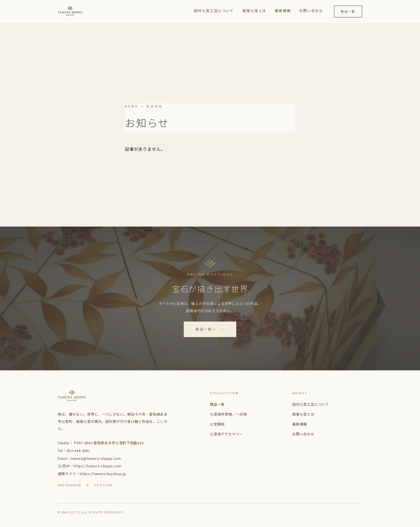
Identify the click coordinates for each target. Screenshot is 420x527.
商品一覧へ (210, 330)
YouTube (104, 485)
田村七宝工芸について (214, 11)
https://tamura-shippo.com (97, 466)
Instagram (70, 485)
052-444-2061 (78, 451)
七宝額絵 (217, 424)
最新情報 (283, 11)
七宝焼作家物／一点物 (228, 414)
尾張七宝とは (254, 11)
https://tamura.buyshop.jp (103, 474)
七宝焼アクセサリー (226, 434)
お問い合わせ (311, 11)
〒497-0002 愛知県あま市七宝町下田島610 (108, 443)
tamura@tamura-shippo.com (96, 458)
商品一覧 (348, 12)
